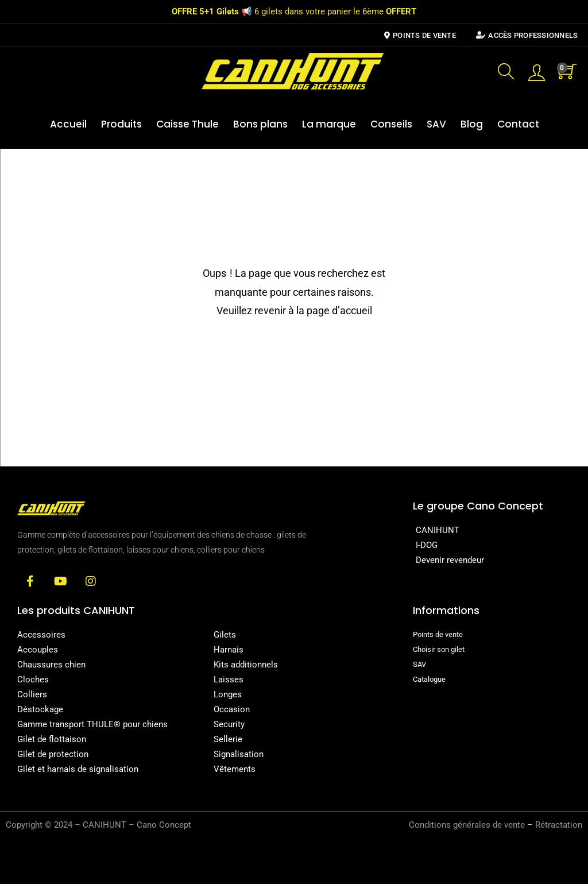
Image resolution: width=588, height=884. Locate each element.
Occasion (232, 709)
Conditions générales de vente (467, 825)
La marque (329, 124)
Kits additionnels (246, 665)
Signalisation (239, 754)
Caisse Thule (187, 124)
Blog (472, 124)
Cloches (33, 680)
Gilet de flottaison (52, 739)
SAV (436, 124)
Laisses (229, 680)
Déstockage (40, 709)
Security (229, 724)
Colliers (32, 694)
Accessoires (41, 635)
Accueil (68, 124)
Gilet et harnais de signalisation (78, 769)
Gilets (225, 635)
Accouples (38, 650)
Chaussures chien (51, 665)
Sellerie (228, 739)
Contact (518, 124)
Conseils (391, 124)
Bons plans (260, 124)
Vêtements (235, 769)
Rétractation (559, 825)
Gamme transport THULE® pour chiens (92, 724)
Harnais (229, 650)
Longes (228, 694)
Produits (121, 124)
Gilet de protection (53, 754)
